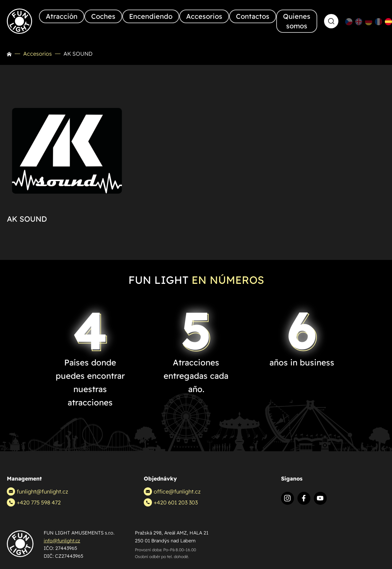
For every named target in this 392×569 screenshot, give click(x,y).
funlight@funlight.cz (37, 491)
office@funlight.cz (172, 491)
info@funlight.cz (62, 541)
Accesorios (38, 54)
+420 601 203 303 (171, 502)
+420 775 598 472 (34, 502)
